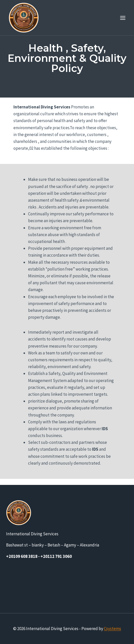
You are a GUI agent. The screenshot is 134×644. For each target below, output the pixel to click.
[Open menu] (123, 18)
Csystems (113, 629)
